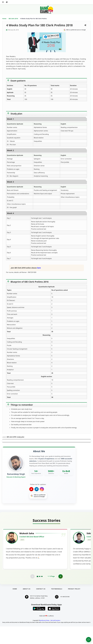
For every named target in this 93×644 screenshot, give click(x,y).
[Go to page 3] (42, 594)
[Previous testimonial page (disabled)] (32, 594)
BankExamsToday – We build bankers (50, 638)
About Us (27, 606)
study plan (21, 437)
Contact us (41, 606)
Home (4, 19)
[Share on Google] (75, 30)
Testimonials (57, 606)
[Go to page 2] (40, 594)
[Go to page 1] (37, 594)
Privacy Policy (74, 606)
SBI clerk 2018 (13, 19)
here (39, 268)
